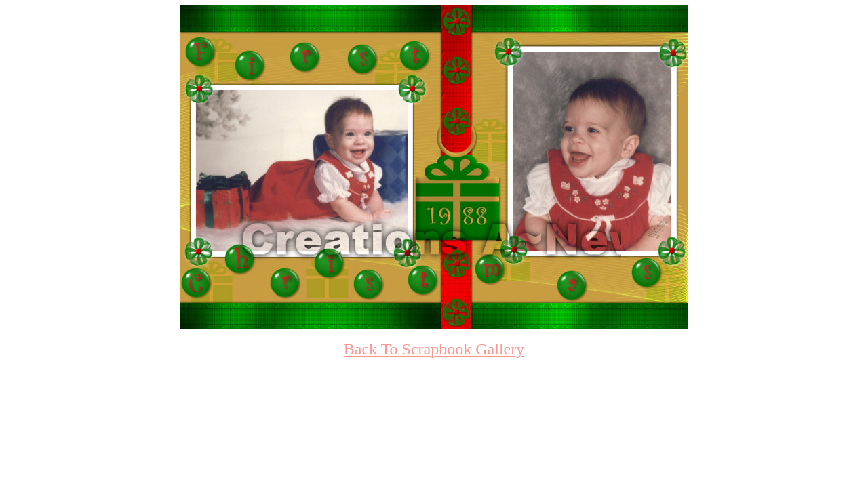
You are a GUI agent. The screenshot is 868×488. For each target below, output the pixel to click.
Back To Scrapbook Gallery (434, 349)
